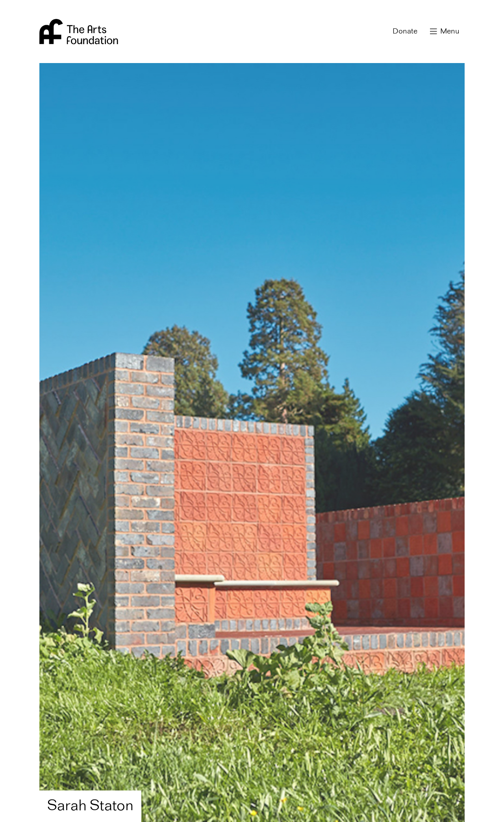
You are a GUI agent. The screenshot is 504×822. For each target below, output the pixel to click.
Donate (405, 32)
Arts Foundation (79, 32)
